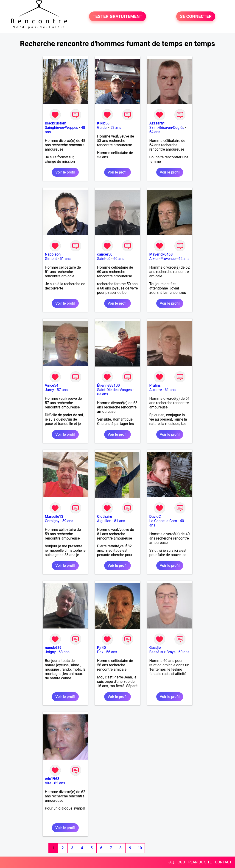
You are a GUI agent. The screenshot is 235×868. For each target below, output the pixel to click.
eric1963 (52, 779)
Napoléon (53, 254)
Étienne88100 (108, 385)
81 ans (120, 521)
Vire (48, 783)
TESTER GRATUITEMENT (118, 16)
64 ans (155, 132)
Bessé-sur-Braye (162, 652)
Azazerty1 (158, 123)
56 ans (112, 652)
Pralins (155, 385)
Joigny (50, 652)
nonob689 (53, 648)
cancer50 (105, 254)
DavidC (155, 517)
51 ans (65, 259)
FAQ (171, 862)
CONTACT (223, 862)
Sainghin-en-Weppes (62, 128)
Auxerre (156, 390)
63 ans (103, 394)
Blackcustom (56, 123)
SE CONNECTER (196, 16)
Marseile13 (54, 517)
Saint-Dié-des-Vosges (114, 390)
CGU (181, 862)
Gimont (51, 259)
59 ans (68, 521)
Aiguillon (104, 521)
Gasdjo (155, 648)
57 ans (62, 390)
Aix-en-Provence (163, 259)
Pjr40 (101, 648)
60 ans (119, 259)
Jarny (49, 390)
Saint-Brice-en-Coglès (167, 128)
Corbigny (52, 521)
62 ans (184, 259)
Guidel (102, 128)
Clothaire (105, 517)
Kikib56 (103, 123)
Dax (100, 652)
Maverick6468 (161, 254)
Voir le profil (65, 172)
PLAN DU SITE (200, 862)
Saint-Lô (104, 259)
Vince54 (52, 385)
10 (140, 848)
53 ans (116, 128)
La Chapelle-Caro (163, 521)
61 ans (170, 390)
